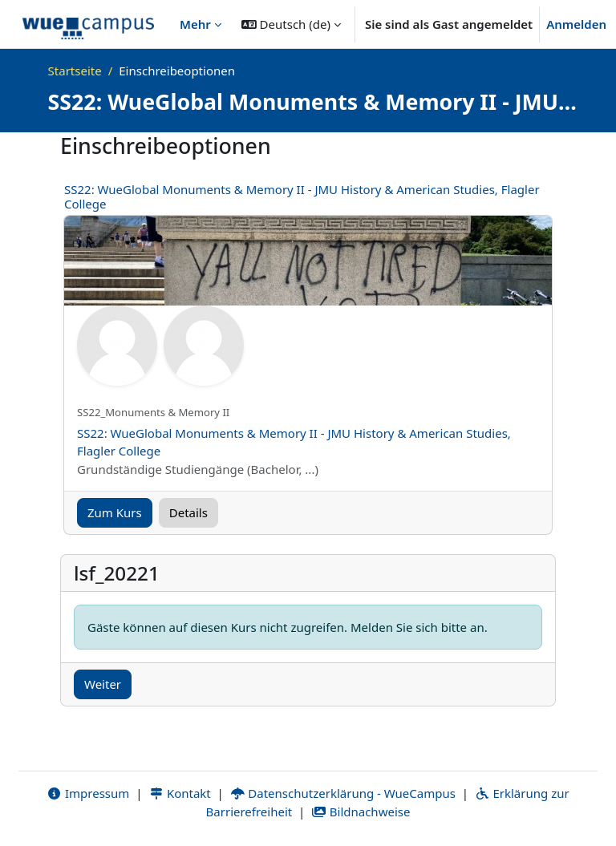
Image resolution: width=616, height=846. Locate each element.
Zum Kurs (115, 512)
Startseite (75, 71)
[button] (291, 24)
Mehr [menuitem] (195, 24)
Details (188, 512)
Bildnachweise (361, 812)
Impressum (88, 793)
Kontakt (180, 793)
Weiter (103, 684)
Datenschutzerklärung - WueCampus (343, 793)
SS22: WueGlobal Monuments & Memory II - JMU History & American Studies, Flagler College (302, 196)
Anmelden (576, 24)
